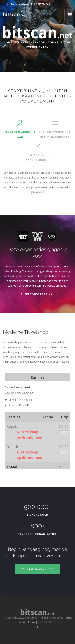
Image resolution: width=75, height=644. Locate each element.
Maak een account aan (37, 569)
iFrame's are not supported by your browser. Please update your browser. (37, 419)
